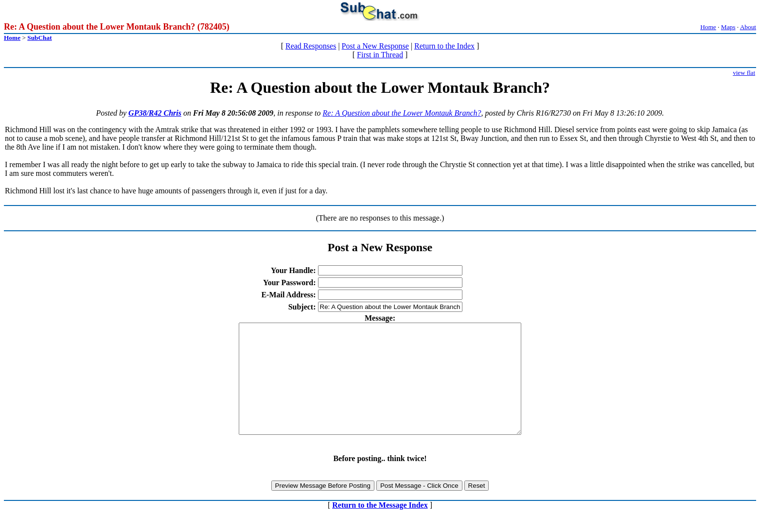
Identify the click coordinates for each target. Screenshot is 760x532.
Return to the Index (444, 46)
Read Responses (311, 46)
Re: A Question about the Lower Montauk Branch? (402, 113)
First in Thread (380, 55)
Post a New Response (375, 46)
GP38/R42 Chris (155, 113)
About (748, 27)
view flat (744, 73)
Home (708, 27)
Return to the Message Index (380, 527)
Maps (728, 27)
